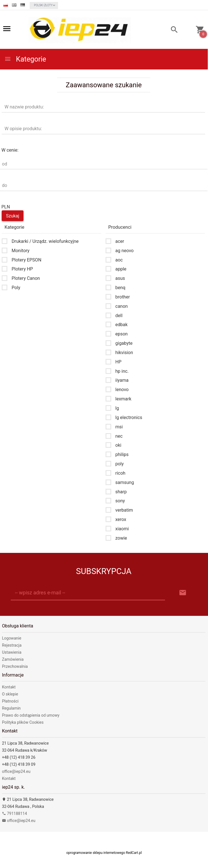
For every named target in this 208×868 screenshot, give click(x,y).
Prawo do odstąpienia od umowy (31, 715)
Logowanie (12, 638)
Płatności (10, 701)
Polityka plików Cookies (23, 722)
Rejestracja (12, 645)
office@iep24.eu (16, 771)
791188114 (14, 814)
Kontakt (9, 687)
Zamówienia (13, 659)
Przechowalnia (15, 666)
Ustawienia (12, 652)
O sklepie (10, 694)
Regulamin (11, 708)
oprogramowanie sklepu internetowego (96, 853)
